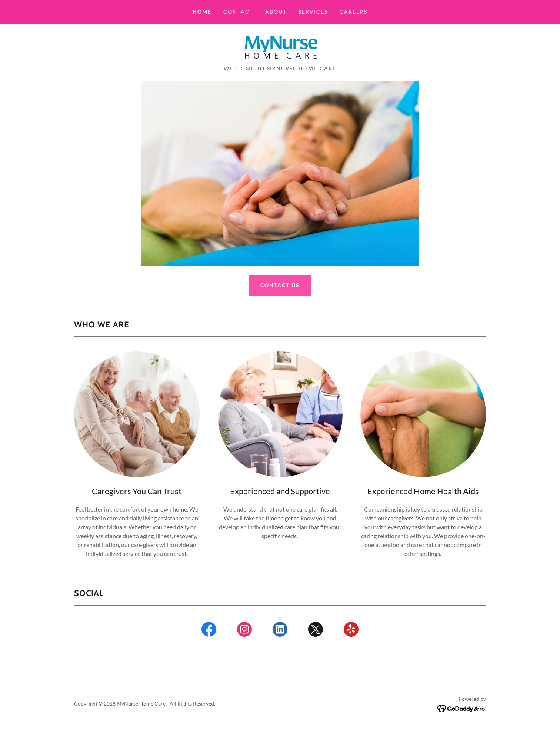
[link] (280, 46)
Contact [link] (238, 12)
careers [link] (354, 12)
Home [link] (202, 12)
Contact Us (280, 285)
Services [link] (313, 12)
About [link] (276, 12)
